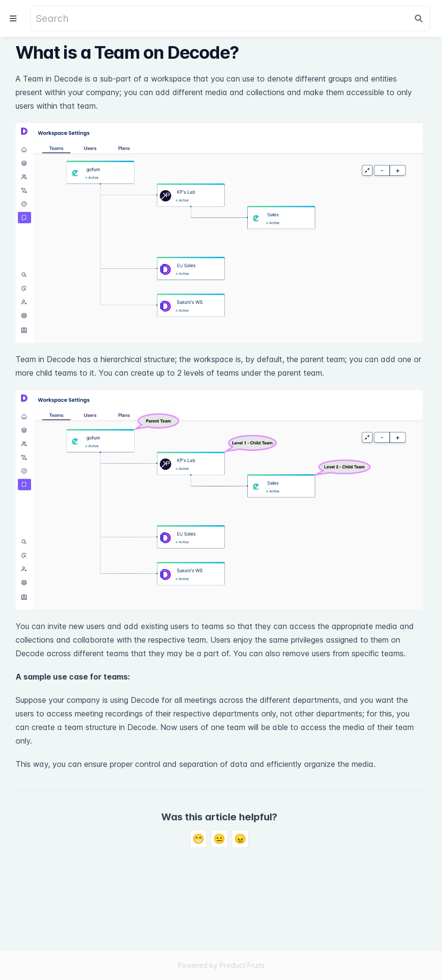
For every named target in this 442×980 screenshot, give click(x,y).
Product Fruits (242, 965)
